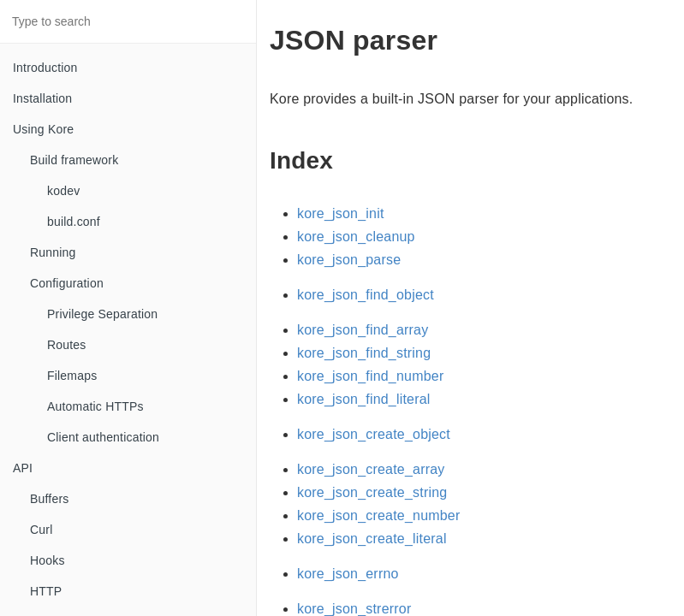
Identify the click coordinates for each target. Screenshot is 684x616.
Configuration (67, 283)
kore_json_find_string (364, 353)
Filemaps (72, 376)
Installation (42, 98)
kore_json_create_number (379, 515)
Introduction (45, 68)
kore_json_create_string (372, 492)
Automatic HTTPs (95, 406)
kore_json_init (341, 213)
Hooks (48, 560)
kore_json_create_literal (372, 539)
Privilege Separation (102, 314)
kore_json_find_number (370, 376)
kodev (63, 191)
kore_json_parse (349, 260)
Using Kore (43, 129)
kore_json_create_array (371, 469)
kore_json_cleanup (356, 237)
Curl (41, 530)
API (23, 468)
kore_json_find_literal (364, 399)
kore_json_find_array (363, 330)
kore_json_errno (348, 574)
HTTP (46, 591)
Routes (67, 345)
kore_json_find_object (366, 295)
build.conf (74, 222)
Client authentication (103, 437)
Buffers (50, 499)
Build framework (74, 160)
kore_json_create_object (374, 434)
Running (53, 252)
